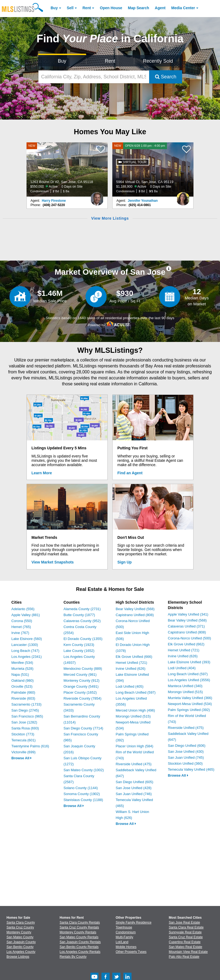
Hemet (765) (21, 627)
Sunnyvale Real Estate (185, 932)
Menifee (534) (22, 663)
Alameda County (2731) (82, 609)
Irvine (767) (20, 633)
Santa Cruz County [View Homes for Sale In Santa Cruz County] (20, 927)
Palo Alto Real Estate (184, 957)
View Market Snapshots (52, 562)
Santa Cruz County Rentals (79, 927)
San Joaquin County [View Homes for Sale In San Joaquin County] (21, 942)
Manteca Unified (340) (185, 686)
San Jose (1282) (24, 722)
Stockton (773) (23, 734)
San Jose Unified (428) (134, 788)
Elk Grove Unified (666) (134, 657)
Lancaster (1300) (25, 645)
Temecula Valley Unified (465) (191, 769)
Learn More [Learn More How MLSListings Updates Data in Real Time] (42, 473)
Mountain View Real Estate (188, 952)
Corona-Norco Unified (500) (189, 638)
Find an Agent (130, 473)
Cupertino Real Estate (185, 942)
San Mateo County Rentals (79, 937)
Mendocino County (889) (83, 669)
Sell (70, 8)
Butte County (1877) (79, 615)
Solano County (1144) (81, 788)
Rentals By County (73, 957)
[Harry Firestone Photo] (97, 197)
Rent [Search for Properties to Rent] (110, 61)
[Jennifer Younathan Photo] (183, 197)
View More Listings (110, 218)
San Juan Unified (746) (134, 794)
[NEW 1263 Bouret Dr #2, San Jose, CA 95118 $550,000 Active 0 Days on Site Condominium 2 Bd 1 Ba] (67, 169)
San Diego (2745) (25, 710)
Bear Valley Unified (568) (135, 609)
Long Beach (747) (25, 651)
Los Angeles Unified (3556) (189, 680)
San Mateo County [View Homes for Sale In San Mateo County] (20, 937)
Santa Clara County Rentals (80, 923)
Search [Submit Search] (166, 77)
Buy (54, 8)
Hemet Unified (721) (132, 663)
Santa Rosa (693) (25, 728)
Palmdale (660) (23, 692)
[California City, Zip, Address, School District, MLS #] (94, 77)
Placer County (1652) (80, 692)
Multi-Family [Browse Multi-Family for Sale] (125, 937)
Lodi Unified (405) (130, 686)
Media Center (183, 8)
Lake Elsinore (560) (27, 639)
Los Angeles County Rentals (80, 952)
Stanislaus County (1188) (83, 800)
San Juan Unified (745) (186, 758)
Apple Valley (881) (26, 615)
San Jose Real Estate (184, 923)
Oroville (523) (22, 686)
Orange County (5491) (81, 686)
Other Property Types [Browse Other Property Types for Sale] (131, 952)
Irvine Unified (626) (131, 669)
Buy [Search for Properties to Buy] (62, 61)
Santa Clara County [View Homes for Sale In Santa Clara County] (21, 923)
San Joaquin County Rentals (80, 942)
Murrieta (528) (22, 669)
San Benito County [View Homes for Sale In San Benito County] (20, 947)
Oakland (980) (22, 680)
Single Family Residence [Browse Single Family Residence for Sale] (134, 923)
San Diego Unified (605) (135, 782)
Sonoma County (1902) (82, 794)
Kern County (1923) (79, 645)
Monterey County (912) (82, 680)
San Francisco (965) (27, 716)
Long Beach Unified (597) (136, 692)
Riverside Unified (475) (134, 764)
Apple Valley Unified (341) (188, 614)
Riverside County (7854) (83, 698)
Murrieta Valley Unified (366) (190, 698)
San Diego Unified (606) (187, 746)
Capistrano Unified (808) (135, 615)
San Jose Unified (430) (186, 752)
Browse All (22, 758)
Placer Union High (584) (135, 746)
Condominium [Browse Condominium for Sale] (126, 932)
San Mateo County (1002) (84, 770)
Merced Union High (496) (135, 710)
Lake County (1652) (79, 651)
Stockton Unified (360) (185, 763)
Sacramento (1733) (26, 704)
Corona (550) (22, 621)
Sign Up (125, 562)
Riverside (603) (23, 698)
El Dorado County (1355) (83, 639)
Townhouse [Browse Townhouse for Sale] (124, 927)
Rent (87, 8)
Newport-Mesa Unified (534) (190, 704)
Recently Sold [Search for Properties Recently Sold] (158, 61)
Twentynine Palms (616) (30, 746)
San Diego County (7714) (83, 728)
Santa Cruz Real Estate (186, 937)
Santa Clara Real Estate (186, 927)
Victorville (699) (23, 752)
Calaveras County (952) (82, 621)
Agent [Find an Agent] (160, 8)
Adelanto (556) (23, 609)
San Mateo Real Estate (185, 947)
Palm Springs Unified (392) (189, 710)
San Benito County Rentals (79, 947)
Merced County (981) (80, 675)
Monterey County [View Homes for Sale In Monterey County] (19, 932)
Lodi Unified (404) (182, 668)
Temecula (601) (24, 740)
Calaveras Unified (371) (186, 626)
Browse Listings (18, 957)
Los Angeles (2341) (27, 657)
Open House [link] (111, 8)
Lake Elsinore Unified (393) (189, 662)
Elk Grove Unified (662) (186, 644)
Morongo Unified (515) (133, 716)
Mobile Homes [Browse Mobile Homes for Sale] (126, 947)
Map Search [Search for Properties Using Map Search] (139, 8)
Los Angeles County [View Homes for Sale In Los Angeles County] (21, 952)
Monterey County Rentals (78, 932)
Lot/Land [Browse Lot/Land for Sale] (122, 942)
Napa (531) (20, 675)
